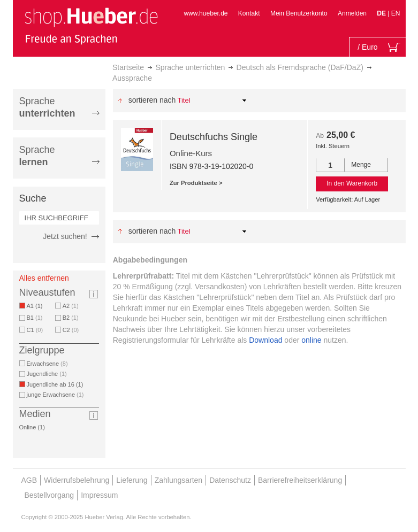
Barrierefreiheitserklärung (300, 480)
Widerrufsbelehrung (77, 480)
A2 (71, 306)
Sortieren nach (152, 100)
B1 (35, 318)
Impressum (99, 495)
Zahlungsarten (179, 480)
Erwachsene (47, 364)
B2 (71, 318)
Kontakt (249, 13)
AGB (29, 480)
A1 (37, 306)
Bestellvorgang (50, 495)
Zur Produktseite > (196, 183)
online (311, 340)
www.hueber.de (206, 13)
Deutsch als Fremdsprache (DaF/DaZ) (300, 67)
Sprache (47, 107)
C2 (71, 330)
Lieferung (132, 480)
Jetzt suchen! (65, 236)
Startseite (128, 67)
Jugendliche (47, 374)
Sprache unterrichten (190, 67)
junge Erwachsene (55, 395)
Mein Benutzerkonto (299, 13)
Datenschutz (230, 480)
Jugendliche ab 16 (57, 384)
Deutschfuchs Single (214, 137)
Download (265, 340)
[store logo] (91, 26)
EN (396, 13)
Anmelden (352, 13)
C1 (35, 330)
